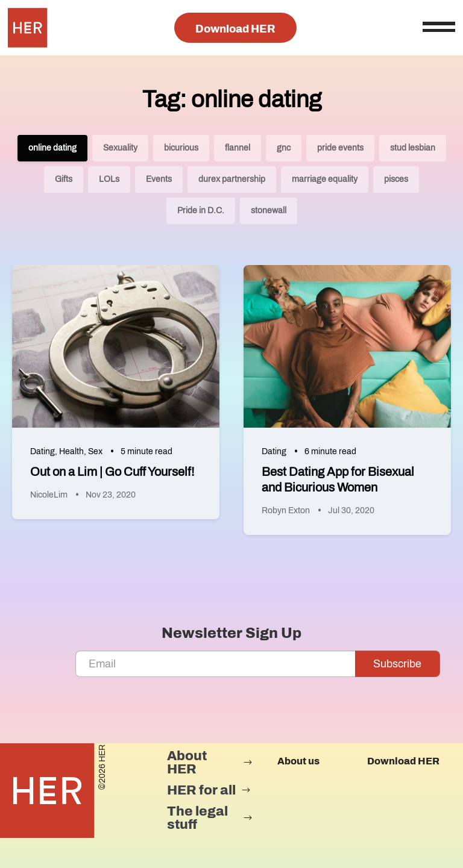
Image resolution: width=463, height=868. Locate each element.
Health (71, 451)
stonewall (269, 211)
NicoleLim (49, 495)
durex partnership (232, 179)
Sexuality (120, 148)
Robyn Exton (286, 510)
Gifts (64, 179)
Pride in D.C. (201, 211)
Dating (43, 451)
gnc (284, 148)
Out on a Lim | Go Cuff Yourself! (112, 472)
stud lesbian (413, 148)
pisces (396, 179)
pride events (340, 148)
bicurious (181, 148)
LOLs (109, 179)
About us (298, 761)
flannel (238, 148)
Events (159, 179)
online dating (52, 148)
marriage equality (325, 179)
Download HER (235, 29)
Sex (95, 451)
